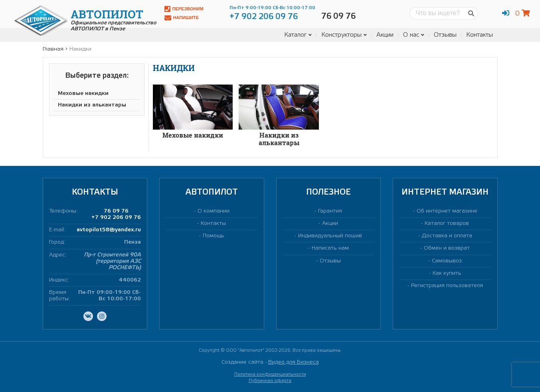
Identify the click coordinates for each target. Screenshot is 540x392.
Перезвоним (184, 9)
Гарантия (330, 211)
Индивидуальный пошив (330, 236)
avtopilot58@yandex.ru (109, 230)
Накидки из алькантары (92, 105)
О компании (214, 211)
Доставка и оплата (447, 236)
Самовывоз (447, 261)
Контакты (480, 35)
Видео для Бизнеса (294, 362)
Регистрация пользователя (447, 286)
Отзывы (445, 35)
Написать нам (330, 248)
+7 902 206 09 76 (116, 218)
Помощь (214, 236)
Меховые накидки (83, 94)
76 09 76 (116, 211)
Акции (385, 35)
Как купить (447, 273)
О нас (414, 35)
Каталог (298, 35)
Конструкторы (344, 35)
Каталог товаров (447, 224)
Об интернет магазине (447, 211)
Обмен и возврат (447, 248)
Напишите (182, 18)
